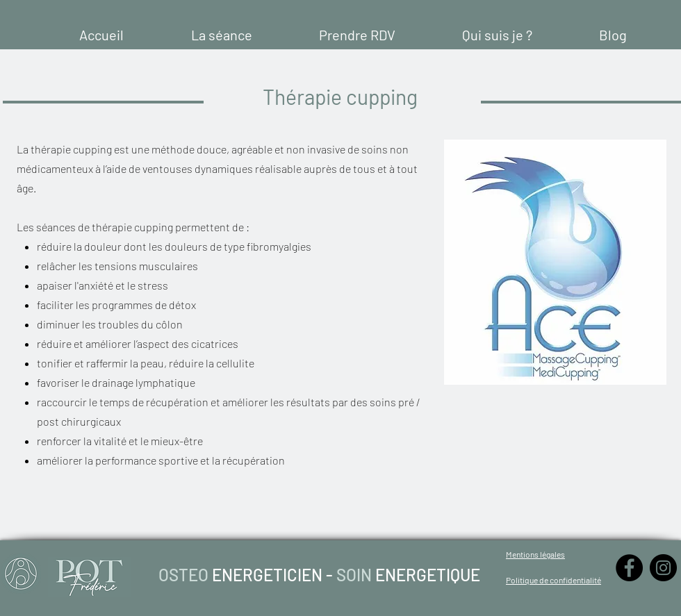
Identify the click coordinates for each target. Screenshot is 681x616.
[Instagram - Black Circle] (663, 568)
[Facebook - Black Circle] (629, 568)
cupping (93, 149)
